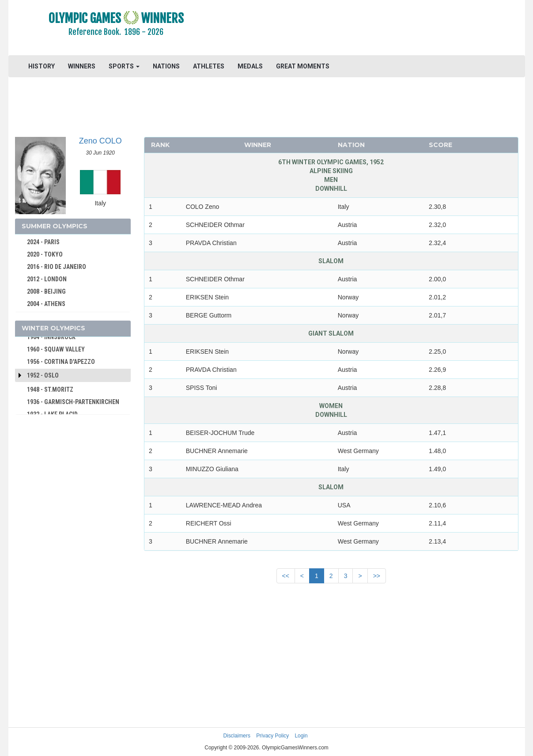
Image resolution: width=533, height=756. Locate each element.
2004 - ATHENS (46, 304)
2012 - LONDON (47, 279)
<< (286, 576)
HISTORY (42, 66)
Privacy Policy (272, 736)
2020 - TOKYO (45, 254)
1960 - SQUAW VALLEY (56, 349)
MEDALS (250, 66)
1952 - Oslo (43, 375)
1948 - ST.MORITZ (50, 389)
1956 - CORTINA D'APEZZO (61, 362)
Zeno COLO (100, 141)
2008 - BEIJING (46, 291)
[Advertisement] (374, 29)
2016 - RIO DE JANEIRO (57, 267)
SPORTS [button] (124, 66)
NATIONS (166, 66)
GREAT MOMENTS (303, 66)
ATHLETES (209, 66)
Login (301, 736)
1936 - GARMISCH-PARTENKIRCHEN (73, 402)
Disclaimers (236, 736)
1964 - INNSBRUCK (51, 337)
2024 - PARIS (43, 242)
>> (377, 576)
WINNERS (82, 66)
